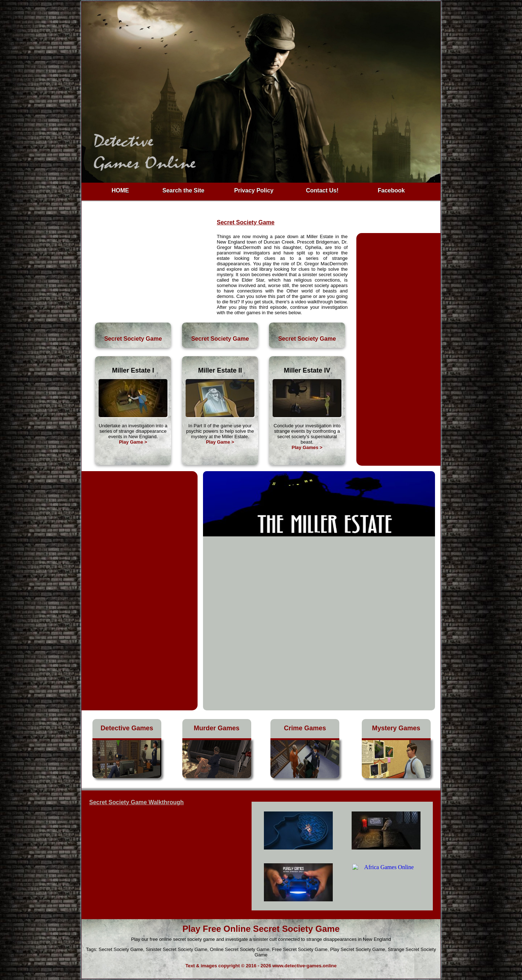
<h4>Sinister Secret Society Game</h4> (342, 856)
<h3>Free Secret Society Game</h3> (162, 858)
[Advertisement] (149, 270)
